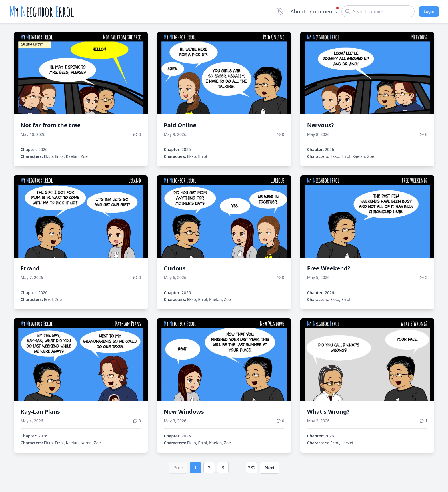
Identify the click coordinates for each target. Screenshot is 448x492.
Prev (178, 468)
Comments (323, 11)
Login (429, 11)
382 (252, 468)
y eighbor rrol (42, 11)
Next (270, 468)
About (298, 11)
